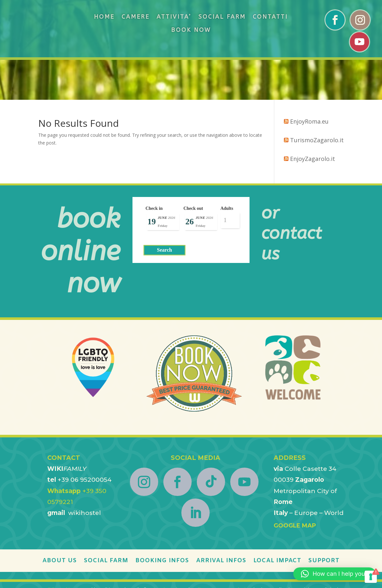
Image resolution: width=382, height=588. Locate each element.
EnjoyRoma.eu (309, 81)
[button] (334, 574)
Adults (224, 168)
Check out (193, 168)
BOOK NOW (191, 30)
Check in (154, 168)
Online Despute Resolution (222, 550)
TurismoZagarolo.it (317, 100)
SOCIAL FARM (222, 17)
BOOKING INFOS (162, 521)
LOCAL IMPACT (277, 521)
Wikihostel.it (58, 550)
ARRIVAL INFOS (221, 521)
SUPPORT (324, 521)
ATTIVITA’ (174, 17)
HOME (104, 17)
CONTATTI (270, 17)
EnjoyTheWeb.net (168, 550)
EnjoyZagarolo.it (313, 119)
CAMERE (136, 17)
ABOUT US (60, 521)
